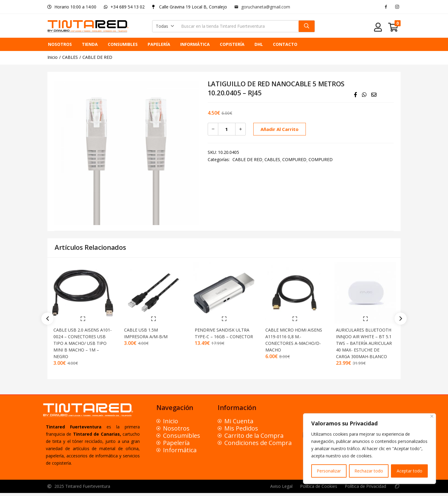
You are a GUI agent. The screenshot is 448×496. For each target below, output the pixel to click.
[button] (165, 26)
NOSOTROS (60, 44)
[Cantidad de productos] (227, 129)
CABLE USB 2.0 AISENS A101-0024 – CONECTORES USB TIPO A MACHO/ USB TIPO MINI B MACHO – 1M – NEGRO (83, 339)
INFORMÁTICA (195, 44)
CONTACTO (285, 44)
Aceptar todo (410, 471)
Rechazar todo (369, 471)
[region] (370, 449)
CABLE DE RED (97, 57)
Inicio (53, 57)
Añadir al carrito (278, 129)
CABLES (70, 57)
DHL (259, 44)
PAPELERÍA (159, 44)
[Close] (432, 416)
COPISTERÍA (232, 44)
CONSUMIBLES (123, 44)
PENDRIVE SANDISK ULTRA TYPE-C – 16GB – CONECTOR (222, 333)
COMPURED (294, 159)
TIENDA (90, 44)
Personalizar (329, 471)
